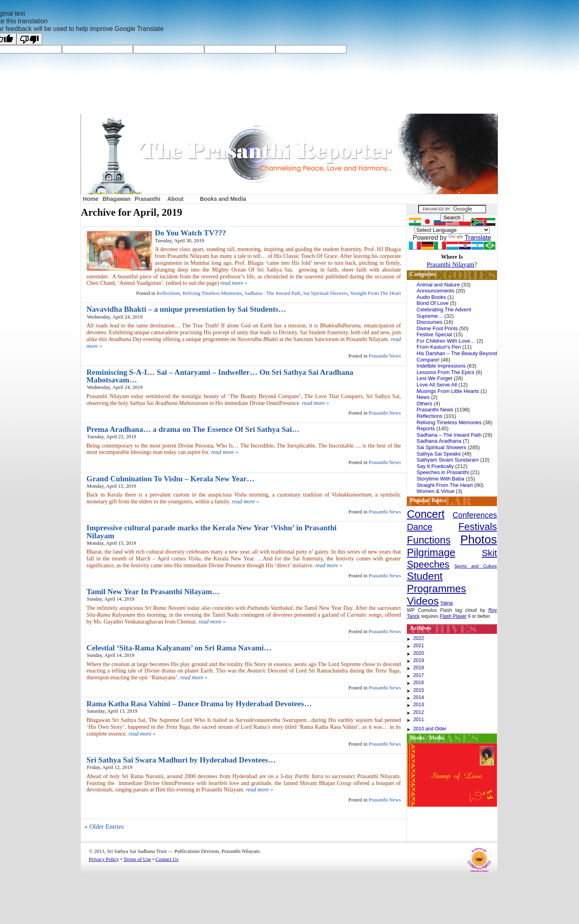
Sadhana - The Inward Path (272, 293)
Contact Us (167, 859)
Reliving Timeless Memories (212, 293)
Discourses (429, 322)
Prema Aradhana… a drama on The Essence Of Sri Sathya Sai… (193, 429)
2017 (419, 675)
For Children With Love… (446, 341)
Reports (426, 428)
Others (424, 404)
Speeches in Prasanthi (443, 472)
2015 (419, 690)
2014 (419, 697)
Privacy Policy (104, 859)
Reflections (168, 293)
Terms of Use (137, 859)
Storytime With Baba (440, 479)
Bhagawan (117, 199)
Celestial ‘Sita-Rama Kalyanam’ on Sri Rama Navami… (179, 648)
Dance (420, 527)
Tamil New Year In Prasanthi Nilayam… (153, 592)
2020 (419, 653)
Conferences (475, 515)
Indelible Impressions (441, 366)
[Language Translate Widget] (452, 230)
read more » (234, 283)
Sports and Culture (476, 566)
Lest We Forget (434, 378)
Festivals (478, 526)
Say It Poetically (435, 466)
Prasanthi (148, 199)
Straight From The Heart (376, 293)
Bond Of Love (433, 303)
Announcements (435, 291)
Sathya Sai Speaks (439, 454)
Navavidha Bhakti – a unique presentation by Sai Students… (186, 309)
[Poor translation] (29, 39)
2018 (419, 668)
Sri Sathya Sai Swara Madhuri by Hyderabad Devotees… (181, 760)
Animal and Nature (438, 285)
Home (91, 199)
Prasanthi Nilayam (451, 265)
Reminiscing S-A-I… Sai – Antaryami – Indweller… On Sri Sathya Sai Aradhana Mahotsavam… (220, 376)
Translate (470, 238)
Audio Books (431, 297)
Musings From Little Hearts (448, 391)
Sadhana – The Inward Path (449, 435)
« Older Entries (104, 827)
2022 (419, 638)
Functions (429, 540)
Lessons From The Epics (446, 372)
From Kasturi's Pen (439, 347)
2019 (419, 660)
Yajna (447, 603)
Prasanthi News (385, 356)
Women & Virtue (435, 491)
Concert (426, 514)
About (175, 199)
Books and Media (223, 199)
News (423, 397)
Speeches (428, 564)
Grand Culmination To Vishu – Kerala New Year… (170, 479)
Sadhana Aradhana (439, 441)
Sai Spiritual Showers (325, 293)
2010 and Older (430, 729)
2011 (419, 720)
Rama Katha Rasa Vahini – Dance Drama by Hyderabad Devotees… (199, 704)
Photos (479, 539)
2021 (419, 646)
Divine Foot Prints (437, 328)
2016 (419, 683)
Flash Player (453, 616)
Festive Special (434, 334)
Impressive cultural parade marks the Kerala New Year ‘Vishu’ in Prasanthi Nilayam (211, 532)
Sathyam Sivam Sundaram (448, 460)
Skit (489, 553)
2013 (419, 705)
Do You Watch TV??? (190, 233)
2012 (419, 712)
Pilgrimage (431, 552)
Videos (423, 601)
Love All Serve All (437, 385)
